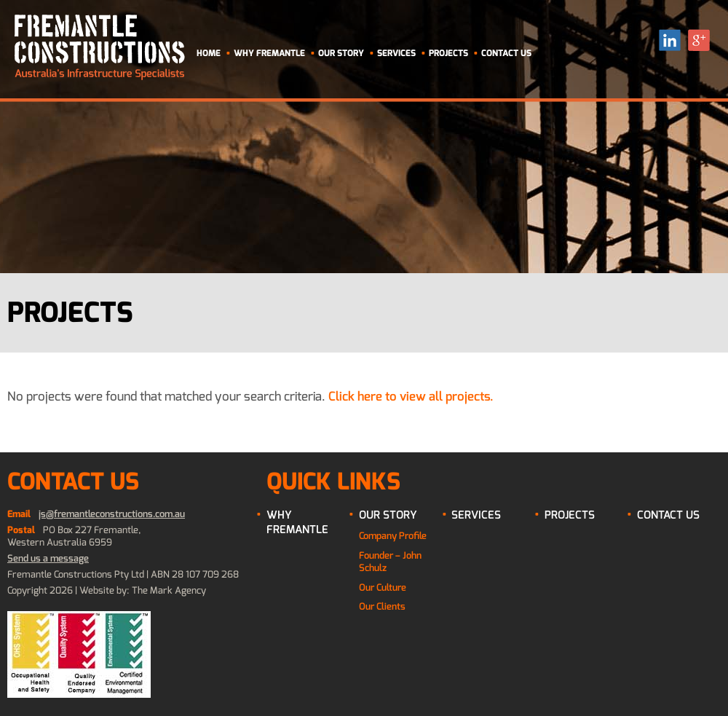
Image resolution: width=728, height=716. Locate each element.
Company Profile (393, 536)
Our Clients (382, 606)
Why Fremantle (269, 53)
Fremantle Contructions (100, 47)
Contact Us (506, 53)
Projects (448, 53)
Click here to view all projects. (411, 397)
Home (209, 53)
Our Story (341, 53)
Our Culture (383, 587)
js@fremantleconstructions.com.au (112, 514)
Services (396, 53)
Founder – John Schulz (390, 562)
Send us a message (48, 558)
